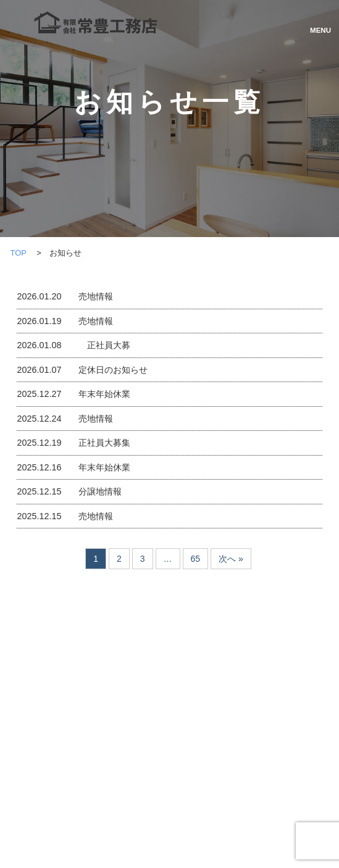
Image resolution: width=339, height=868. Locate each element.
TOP (18, 253)
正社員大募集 (104, 443)
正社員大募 (104, 345)
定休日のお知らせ (113, 370)
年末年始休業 (104, 394)
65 (196, 559)
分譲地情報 (100, 491)
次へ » (231, 559)
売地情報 (96, 296)
